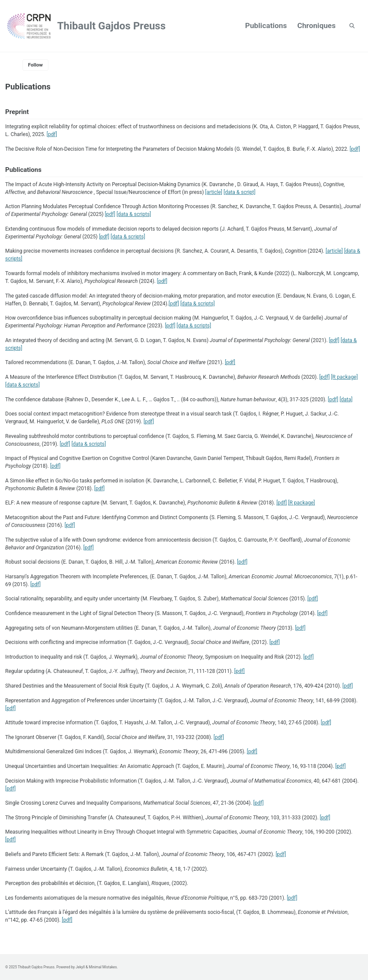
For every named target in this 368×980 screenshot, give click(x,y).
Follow (35, 65)
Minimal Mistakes (103, 967)
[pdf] (52, 134)
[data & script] (240, 192)
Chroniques (316, 25)
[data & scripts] (134, 214)
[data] (346, 400)
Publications (266, 25)
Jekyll (80, 967)
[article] (214, 192)
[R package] (344, 377)
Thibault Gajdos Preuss (111, 26)
